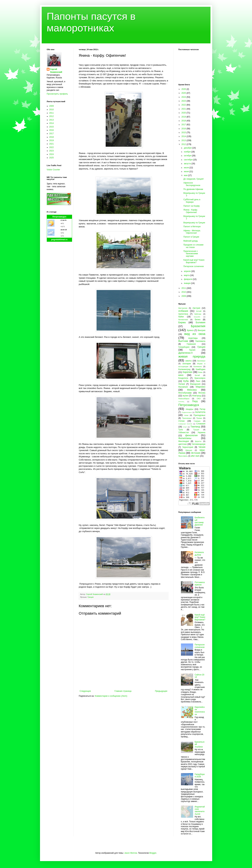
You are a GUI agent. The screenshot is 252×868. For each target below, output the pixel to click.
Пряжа (199, 418)
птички (182, 421)
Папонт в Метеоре (192, 227)
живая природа (192, 356)
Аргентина (183, 314)
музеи (185, 396)
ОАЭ (199, 399)
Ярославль (183, 456)
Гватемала (200, 341)
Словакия (201, 424)
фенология (191, 435)
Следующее (85, 691)
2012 (52, 116)
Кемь (200, 372)
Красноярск (200, 378)
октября (188, 156)
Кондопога (183, 378)
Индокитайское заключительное (200, 810)
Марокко (201, 387)
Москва (202, 393)
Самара (197, 421)
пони (186, 415)
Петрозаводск (59, 217)
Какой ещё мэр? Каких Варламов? (194, 261)
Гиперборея (184, 347)
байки (181, 317)
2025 (52, 158)
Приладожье (199, 415)
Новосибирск (184, 399)
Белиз (198, 320)
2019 (52, 140)
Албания (183, 311)
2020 (184, 113)
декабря (188, 148)
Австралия (183, 308)
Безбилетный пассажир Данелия (200, 521)
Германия (191, 344)
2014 (52, 123)
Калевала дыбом (199, 554)
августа (188, 164)
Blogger (153, 853)
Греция (91, 597)
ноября (187, 152)
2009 (52, 106)
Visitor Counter (53, 170)
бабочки (198, 314)
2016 (52, 130)
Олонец (181, 402)
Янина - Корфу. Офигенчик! (190, 211)
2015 (52, 127)
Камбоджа (201, 369)
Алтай (199, 311)
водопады (193, 338)
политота (200, 412)
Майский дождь (191, 241)
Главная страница (123, 691)
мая (186, 175)
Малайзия (183, 387)
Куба (186, 381)
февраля (188, 279)
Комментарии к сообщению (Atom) (111, 696)
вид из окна (195, 334)
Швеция (189, 450)
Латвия (182, 384)
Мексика (192, 390)
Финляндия (184, 441)
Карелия (187, 372)
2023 (52, 151)
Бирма (182, 322)
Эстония (196, 453)
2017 (52, 134)
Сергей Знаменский (56, 71)
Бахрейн (197, 317)
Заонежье (201, 361)
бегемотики (183, 320)
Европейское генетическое (200, 711)
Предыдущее (161, 691)
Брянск (190, 330)
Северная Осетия (185, 424)
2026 (184, 89)
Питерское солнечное (194, 266)
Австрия (196, 308)
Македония (195, 384)
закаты (189, 361)
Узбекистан (184, 432)
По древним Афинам (193, 189)
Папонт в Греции (191, 237)
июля (187, 168)
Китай (197, 375)
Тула (181, 430)
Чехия (202, 447)
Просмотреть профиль (57, 94)
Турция (196, 430)
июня (187, 172)
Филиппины (185, 438)
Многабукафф (185, 393)
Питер (202, 409)
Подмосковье (187, 412)
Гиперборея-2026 (200, 775)
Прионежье (187, 418)
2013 (52, 120)
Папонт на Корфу (191, 206)
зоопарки (187, 364)
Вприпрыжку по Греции (194, 223)
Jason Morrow (131, 853)
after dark (195, 456)
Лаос (198, 381)
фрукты (198, 441)
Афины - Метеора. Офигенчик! (192, 232)
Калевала (198, 366)
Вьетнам (183, 341)
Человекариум (199, 444)
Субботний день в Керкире (192, 201)
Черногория (188, 447)
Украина (202, 432)
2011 (52, 113)
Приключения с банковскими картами (191, 254)
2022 (52, 147)
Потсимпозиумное (200, 584)
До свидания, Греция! (193, 179)
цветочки (183, 444)
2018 (52, 137)
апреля (187, 271)
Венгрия (202, 330)
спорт (185, 427)
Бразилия (198, 326)
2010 (52, 110)
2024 (52, 154)
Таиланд (195, 427)
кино (181, 375)
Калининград (184, 369)
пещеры (189, 409)
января (187, 283)
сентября (188, 160)
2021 (52, 144)
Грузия (192, 350)
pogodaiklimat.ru (59, 240)
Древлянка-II (186, 353)
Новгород (197, 396)
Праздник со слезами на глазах (193, 246)
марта (187, 275)
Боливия (200, 322)
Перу (195, 401)
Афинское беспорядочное (192, 184)
